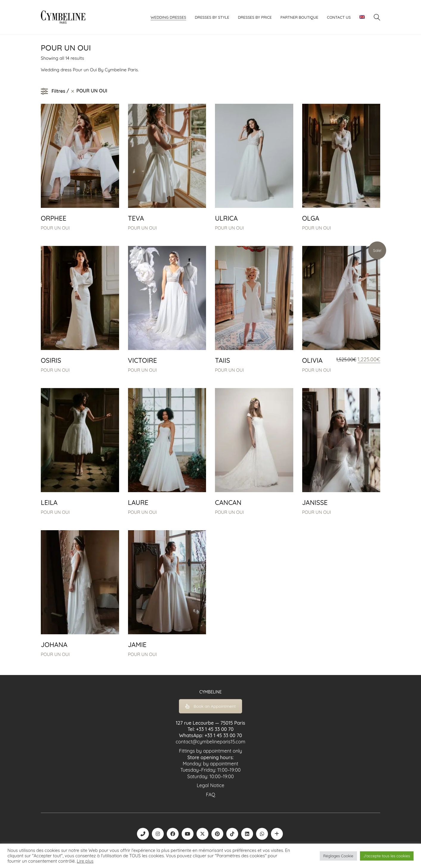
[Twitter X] (202, 834)
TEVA (136, 218)
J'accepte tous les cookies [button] (387, 856)
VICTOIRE (143, 360)
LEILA (49, 503)
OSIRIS (51, 360)
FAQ (210, 795)
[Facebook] (173, 834)
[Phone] (143, 834)
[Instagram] (158, 834)
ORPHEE (54, 218)
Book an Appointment (210, 706)
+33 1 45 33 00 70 (215, 729)
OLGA (311, 218)
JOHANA (54, 645)
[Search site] (377, 18)
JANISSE (315, 503)
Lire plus (85, 861)
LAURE (138, 503)
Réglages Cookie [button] (338, 856)
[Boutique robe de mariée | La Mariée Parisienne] (277, 834)
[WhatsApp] (262, 834)
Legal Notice (211, 785)
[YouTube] (188, 834)
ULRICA (226, 218)
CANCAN (228, 503)
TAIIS (223, 360)
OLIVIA (312, 360)
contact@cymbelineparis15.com (210, 742)
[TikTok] (232, 834)
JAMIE (137, 645)
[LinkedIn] (247, 834)
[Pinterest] (217, 834)
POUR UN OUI (55, 228)
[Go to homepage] (63, 17)
